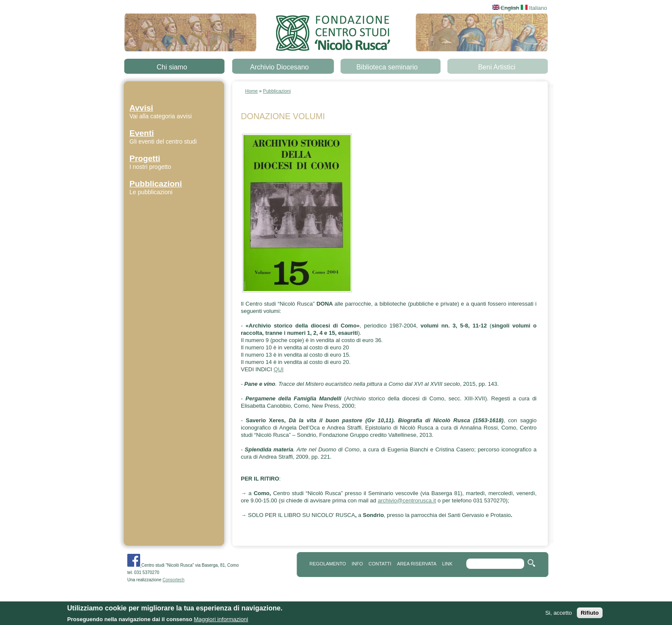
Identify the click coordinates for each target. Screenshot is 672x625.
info (357, 564)
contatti (380, 564)
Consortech (173, 580)
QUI (279, 369)
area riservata (417, 564)
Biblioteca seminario (387, 67)
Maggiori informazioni (221, 620)
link (447, 564)
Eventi (142, 133)
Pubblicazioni (277, 91)
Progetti (145, 158)
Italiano (534, 8)
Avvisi (141, 108)
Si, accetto (558, 614)
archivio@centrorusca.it (407, 500)
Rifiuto (590, 614)
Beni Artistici (496, 67)
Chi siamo (172, 67)
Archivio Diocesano (280, 67)
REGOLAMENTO (328, 564)
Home (251, 91)
